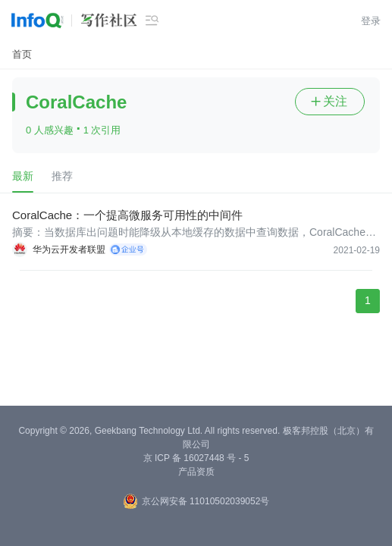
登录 (371, 21)
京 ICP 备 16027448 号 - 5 (196, 458)
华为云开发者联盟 (69, 249)
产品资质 (196, 472)
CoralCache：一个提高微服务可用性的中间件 (127, 215)
